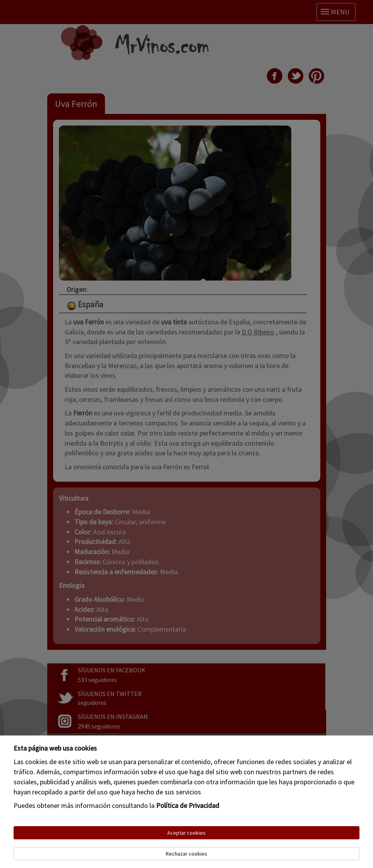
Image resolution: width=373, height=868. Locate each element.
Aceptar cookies (186, 833)
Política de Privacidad (188, 805)
